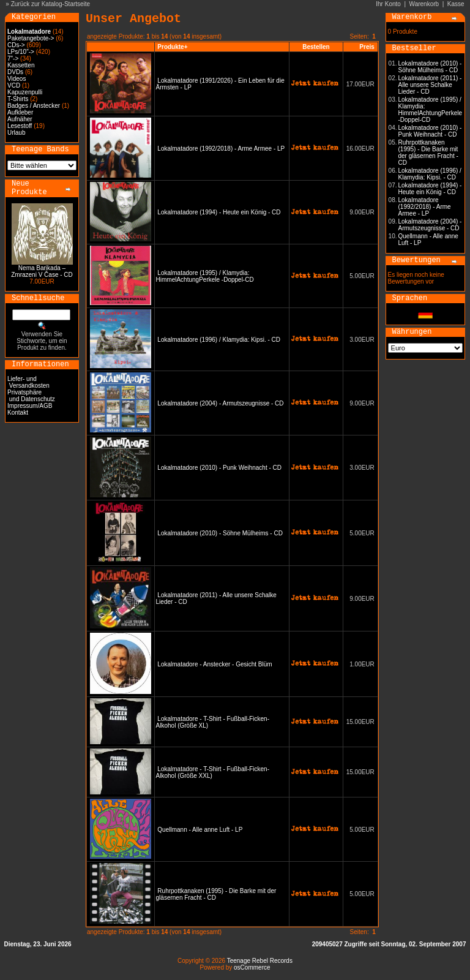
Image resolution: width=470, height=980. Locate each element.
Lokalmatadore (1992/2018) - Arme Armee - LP (221, 149)
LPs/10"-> (21, 52)
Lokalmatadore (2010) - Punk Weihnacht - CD (219, 468)
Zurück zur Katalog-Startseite (51, 4)
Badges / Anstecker (34, 106)
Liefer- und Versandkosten (28, 382)
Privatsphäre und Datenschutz (31, 396)
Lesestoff (20, 126)
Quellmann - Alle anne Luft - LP (200, 830)
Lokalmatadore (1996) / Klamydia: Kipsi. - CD (219, 340)
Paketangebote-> (31, 38)
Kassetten (21, 65)
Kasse (456, 4)
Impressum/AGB (30, 406)
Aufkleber (20, 112)
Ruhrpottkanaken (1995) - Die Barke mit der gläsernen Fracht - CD (428, 153)
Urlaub (16, 133)
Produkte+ (172, 47)
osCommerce (252, 967)
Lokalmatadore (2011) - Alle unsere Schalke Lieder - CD (430, 85)
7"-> (13, 58)
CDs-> (16, 45)
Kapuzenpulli (25, 92)
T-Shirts (18, 99)
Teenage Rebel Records (260, 961)
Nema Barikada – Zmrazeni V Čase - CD (42, 271)
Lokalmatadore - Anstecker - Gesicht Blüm (214, 664)
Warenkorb (424, 4)
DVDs (15, 72)
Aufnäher (20, 119)
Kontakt (18, 413)
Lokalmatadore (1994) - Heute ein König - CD (219, 212)
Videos (17, 79)
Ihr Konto (388, 4)
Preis (367, 47)
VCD (14, 85)
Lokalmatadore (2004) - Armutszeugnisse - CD (220, 403)
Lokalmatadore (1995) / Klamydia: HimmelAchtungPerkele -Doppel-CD (205, 276)
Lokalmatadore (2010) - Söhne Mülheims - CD (220, 533)
